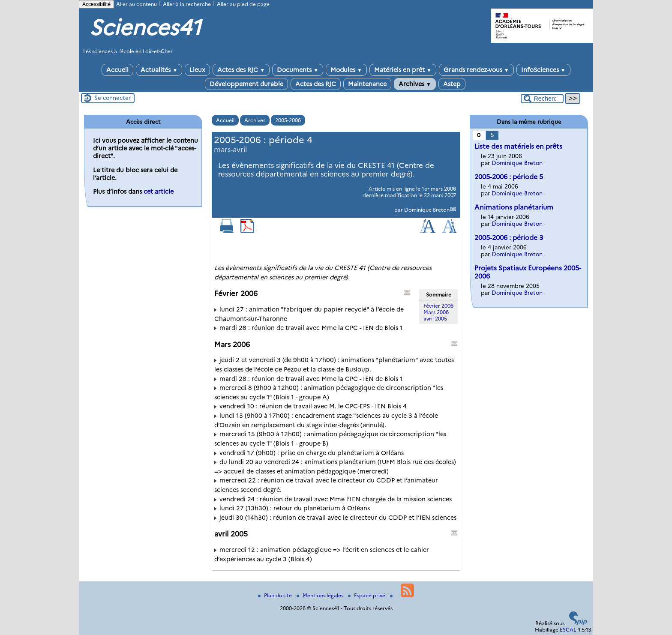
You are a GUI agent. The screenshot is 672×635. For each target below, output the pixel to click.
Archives (415, 84)
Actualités (159, 70)
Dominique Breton (427, 210)
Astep (452, 84)
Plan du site (276, 595)
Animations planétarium (514, 207)
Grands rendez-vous (476, 70)
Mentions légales (321, 595)
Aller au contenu (136, 4)
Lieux (197, 70)
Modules (346, 70)
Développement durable (246, 84)
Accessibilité (96, 4)
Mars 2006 (436, 312)
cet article (159, 192)
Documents (298, 70)
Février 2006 (438, 306)
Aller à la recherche (187, 4)
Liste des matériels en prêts (518, 146)
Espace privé (367, 595)
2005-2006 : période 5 (509, 177)
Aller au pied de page (243, 4)
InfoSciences (543, 70)
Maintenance (367, 84)
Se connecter (112, 98)
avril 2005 (435, 319)
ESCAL (568, 630)
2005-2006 (288, 120)
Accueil (117, 70)
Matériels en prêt (403, 70)
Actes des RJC (241, 70)
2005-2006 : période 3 (509, 238)
